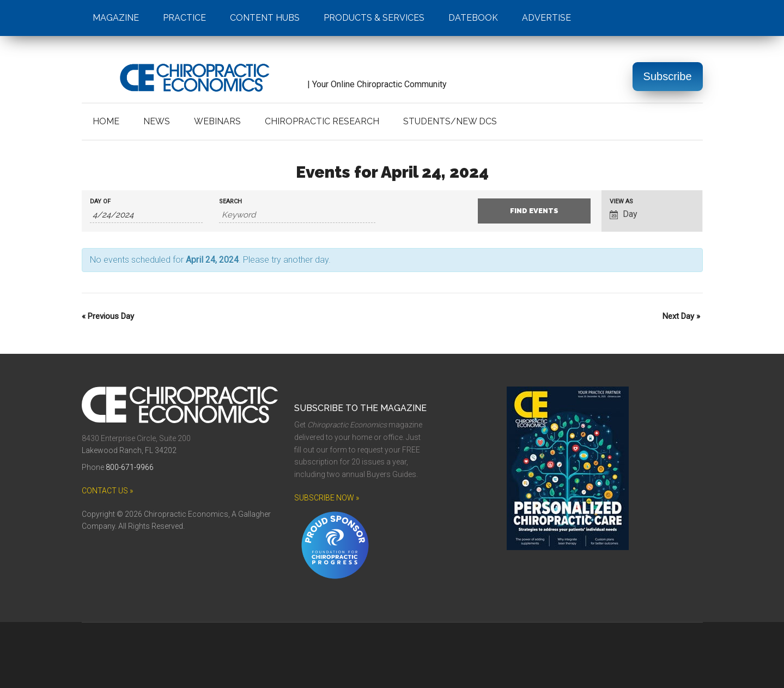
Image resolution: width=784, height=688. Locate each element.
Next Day (681, 316)
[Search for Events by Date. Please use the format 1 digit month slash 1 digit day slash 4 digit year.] (146, 215)
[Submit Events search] (534, 211)
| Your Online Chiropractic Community (264, 84)
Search (230, 201)
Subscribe (668, 76)
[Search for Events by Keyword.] (297, 215)
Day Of (100, 201)
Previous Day (108, 316)
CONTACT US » (107, 491)
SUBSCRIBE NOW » (327, 498)
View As (621, 201)
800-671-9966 (130, 467)
